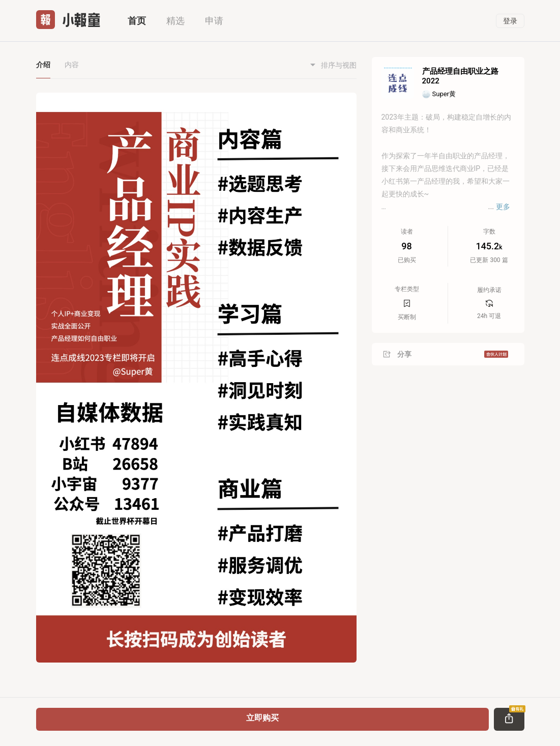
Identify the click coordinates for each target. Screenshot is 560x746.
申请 (214, 21)
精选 (175, 21)
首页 (137, 21)
